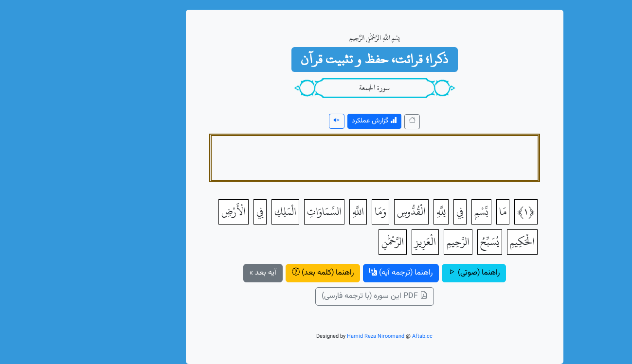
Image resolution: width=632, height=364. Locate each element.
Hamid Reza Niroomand (317, 337)
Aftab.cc (364, 337)
